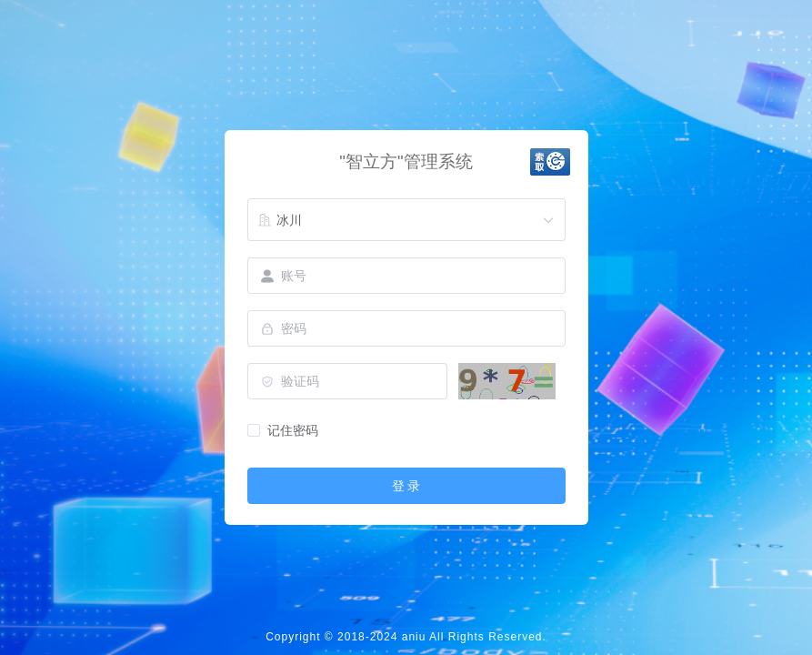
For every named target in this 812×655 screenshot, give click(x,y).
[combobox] (406, 220)
